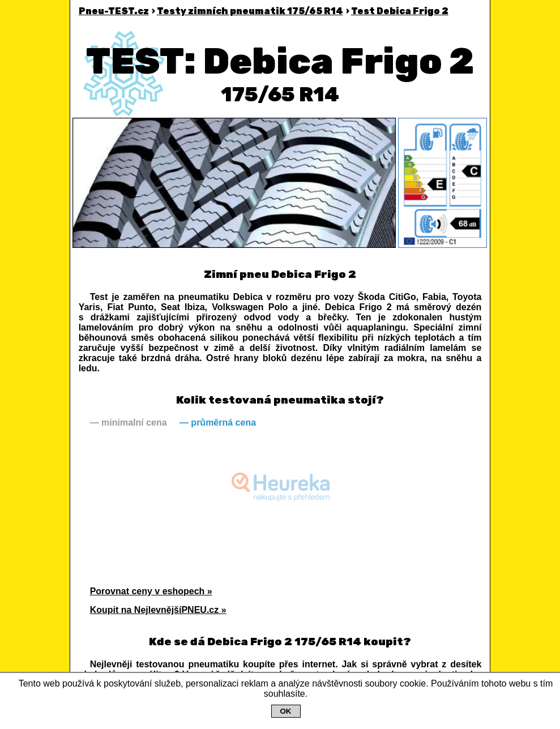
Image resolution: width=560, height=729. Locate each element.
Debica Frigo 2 (400, 11)
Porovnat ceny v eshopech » (151, 591)
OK (286, 711)
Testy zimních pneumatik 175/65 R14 (250, 11)
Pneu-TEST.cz (114, 11)
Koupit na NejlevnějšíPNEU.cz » (158, 610)
